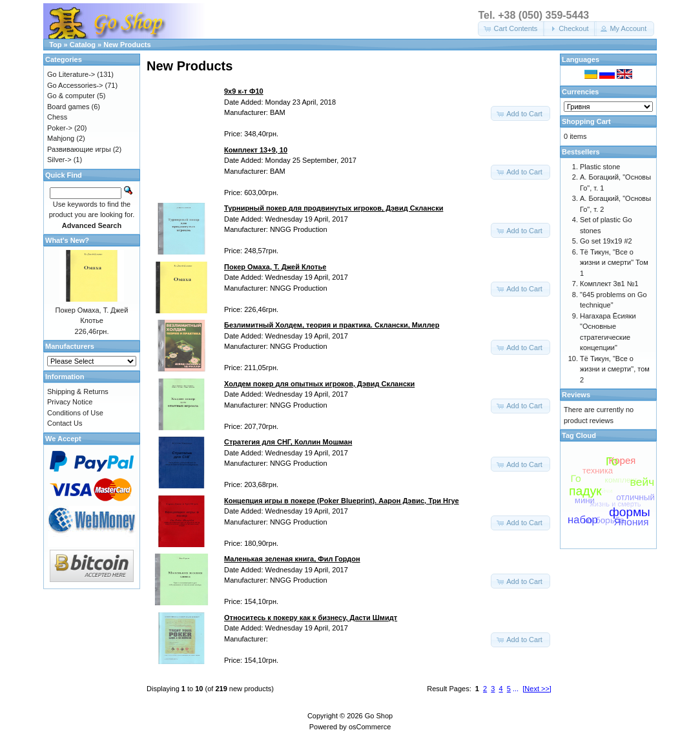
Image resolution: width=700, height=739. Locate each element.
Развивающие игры (79, 149)
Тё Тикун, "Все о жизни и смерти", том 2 (615, 369)
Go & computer (71, 96)
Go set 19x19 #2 (606, 241)
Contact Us (65, 423)
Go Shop (379, 716)
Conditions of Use (75, 413)
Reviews (576, 395)
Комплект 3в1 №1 (609, 284)
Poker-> (60, 128)
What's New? (67, 240)
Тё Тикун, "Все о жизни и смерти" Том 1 (614, 263)
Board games (68, 107)
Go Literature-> (71, 74)
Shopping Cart (586, 121)
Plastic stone (600, 167)
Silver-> (59, 160)
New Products (127, 45)
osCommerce (370, 727)
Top (55, 45)
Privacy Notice (70, 402)
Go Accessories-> (75, 85)
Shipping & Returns (78, 391)
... (516, 689)
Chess (57, 117)
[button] (511, 29)
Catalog (83, 45)
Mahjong (61, 138)
